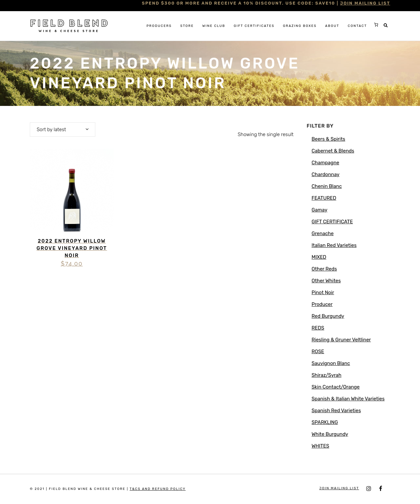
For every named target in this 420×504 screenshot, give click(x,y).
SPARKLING (325, 422)
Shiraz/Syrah (326, 375)
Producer (322, 304)
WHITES (320, 446)
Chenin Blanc (327, 186)
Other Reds (324, 269)
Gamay (319, 210)
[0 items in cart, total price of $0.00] (376, 25)
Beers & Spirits (328, 139)
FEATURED (324, 198)
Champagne (325, 163)
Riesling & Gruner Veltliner (341, 340)
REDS (318, 328)
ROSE (318, 352)
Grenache (323, 233)
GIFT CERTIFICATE (332, 222)
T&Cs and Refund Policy (158, 489)
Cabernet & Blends (333, 151)
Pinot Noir (323, 292)
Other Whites (326, 281)
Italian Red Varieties (334, 245)
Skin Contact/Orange (336, 387)
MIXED (319, 257)
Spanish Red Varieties (336, 411)
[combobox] (63, 130)
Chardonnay (325, 174)
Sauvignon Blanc (331, 363)
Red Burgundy (328, 316)
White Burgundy (330, 434)
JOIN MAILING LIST (365, 3)
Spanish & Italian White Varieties (348, 399)
